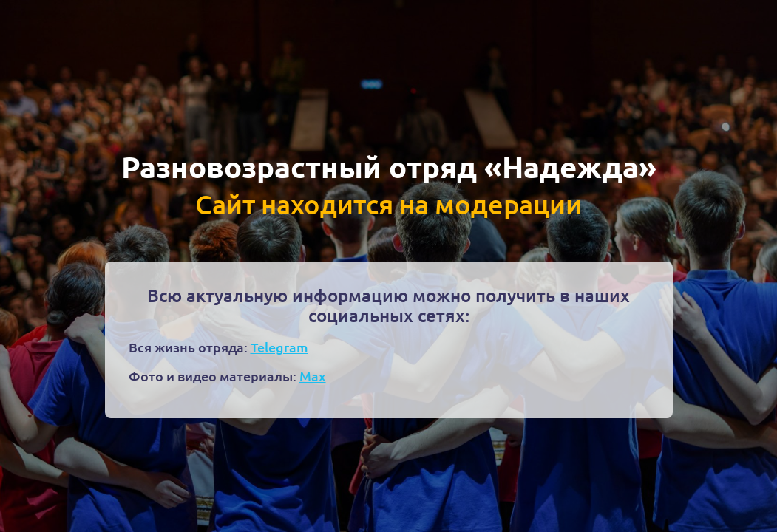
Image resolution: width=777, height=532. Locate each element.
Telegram (279, 347)
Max (313, 376)
